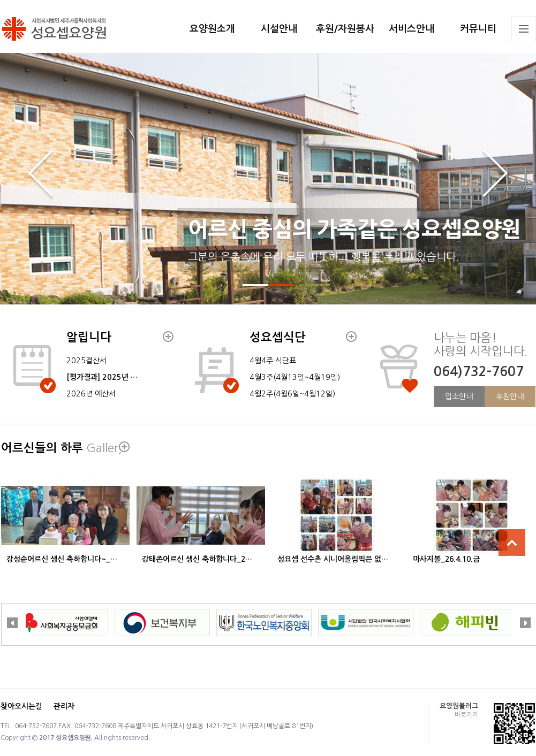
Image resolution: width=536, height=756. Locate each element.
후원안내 (510, 396)
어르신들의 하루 (62, 448)
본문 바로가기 (0, 0)
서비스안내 (412, 29)
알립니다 (89, 337)
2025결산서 (86, 361)
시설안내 (279, 29)
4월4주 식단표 (273, 361)
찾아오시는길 (21, 706)
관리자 (64, 706)
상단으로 (512, 543)
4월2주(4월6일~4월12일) (292, 394)
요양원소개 (212, 29)
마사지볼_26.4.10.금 (446, 559)
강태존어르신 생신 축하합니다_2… (197, 559)
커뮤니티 (478, 29)
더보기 (168, 337)
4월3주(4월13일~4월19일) (295, 377)
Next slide (495, 175)
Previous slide (41, 175)
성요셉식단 (278, 337)
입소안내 (459, 396)
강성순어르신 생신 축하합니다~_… (62, 559)
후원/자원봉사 (345, 29)
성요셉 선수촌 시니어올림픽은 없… (333, 559)
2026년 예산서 (91, 394)
